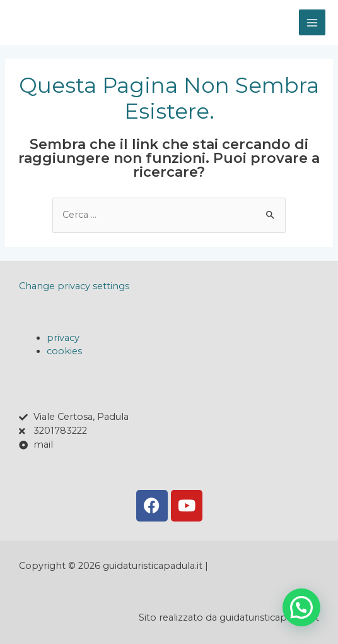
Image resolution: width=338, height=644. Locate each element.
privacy (63, 338)
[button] (301, 607)
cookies (64, 351)
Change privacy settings (74, 286)
